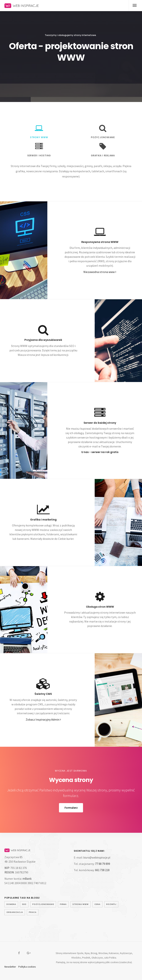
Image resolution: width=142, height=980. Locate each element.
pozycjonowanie (43, 904)
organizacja (15, 912)
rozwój (111, 904)
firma (63, 904)
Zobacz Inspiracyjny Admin (43, 719)
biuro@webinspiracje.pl (97, 858)
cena (97, 904)
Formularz (71, 808)
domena (11, 904)
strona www (81, 904)
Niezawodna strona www (100, 272)
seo (24, 904)
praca (33, 912)
